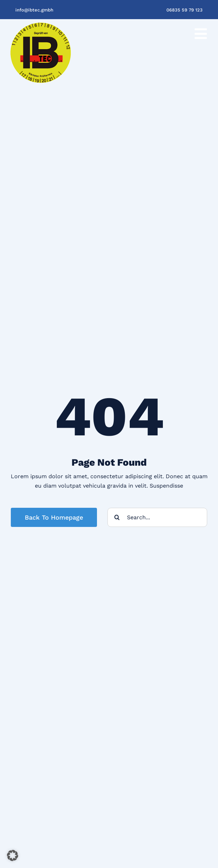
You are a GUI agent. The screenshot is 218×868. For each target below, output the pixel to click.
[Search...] (157, 517)
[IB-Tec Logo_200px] (41, 25)
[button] (13, 855)
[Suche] (117, 517)
